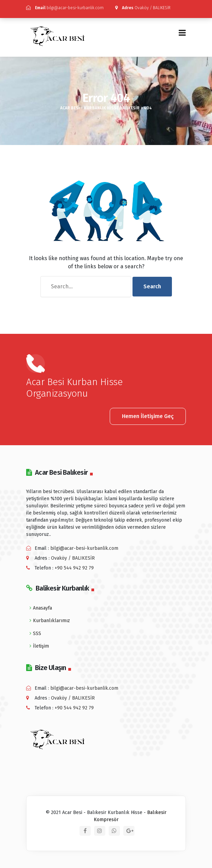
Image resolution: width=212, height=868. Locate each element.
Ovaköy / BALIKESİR (143, 8)
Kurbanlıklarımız (51, 621)
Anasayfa (42, 608)
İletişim (41, 646)
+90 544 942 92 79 (74, 568)
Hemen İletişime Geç (148, 416)
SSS (37, 634)
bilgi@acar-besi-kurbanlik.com (65, 8)
